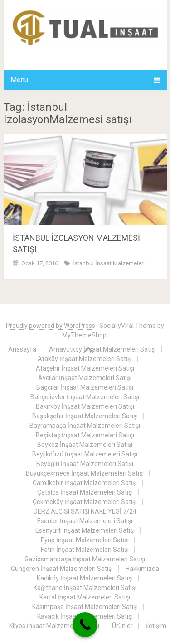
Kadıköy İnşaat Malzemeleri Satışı (85, 578)
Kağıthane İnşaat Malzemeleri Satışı (85, 588)
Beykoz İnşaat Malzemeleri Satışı (85, 445)
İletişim (156, 626)
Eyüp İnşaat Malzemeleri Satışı (85, 540)
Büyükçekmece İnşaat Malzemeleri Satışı (85, 473)
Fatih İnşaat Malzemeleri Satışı (85, 550)
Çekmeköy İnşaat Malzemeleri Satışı (85, 502)
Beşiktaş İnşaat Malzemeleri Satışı (85, 435)
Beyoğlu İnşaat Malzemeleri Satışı (85, 464)
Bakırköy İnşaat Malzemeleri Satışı (85, 406)
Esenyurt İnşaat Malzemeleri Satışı (85, 530)
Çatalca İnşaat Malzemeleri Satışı (85, 492)
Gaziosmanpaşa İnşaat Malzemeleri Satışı (85, 559)
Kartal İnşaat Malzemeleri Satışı (85, 597)
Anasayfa (22, 349)
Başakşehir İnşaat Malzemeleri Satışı (85, 416)
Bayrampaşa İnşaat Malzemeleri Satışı (85, 426)
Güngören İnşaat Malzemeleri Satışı (62, 569)
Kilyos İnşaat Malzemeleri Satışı (54, 626)
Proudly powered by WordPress (51, 326)
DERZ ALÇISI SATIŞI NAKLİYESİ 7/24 (85, 511)
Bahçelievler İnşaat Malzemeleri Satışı (85, 397)
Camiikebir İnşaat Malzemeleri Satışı (85, 483)
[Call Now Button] (85, 625)
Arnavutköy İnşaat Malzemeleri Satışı (102, 349)
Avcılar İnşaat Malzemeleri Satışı (85, 378)
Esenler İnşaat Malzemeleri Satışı (85, 521)
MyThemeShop (84, 335)
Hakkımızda (142, 569)
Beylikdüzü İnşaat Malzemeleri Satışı (85, 454)
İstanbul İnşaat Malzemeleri (109, 263)
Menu (19, 80)
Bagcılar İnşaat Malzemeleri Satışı (85, 387)
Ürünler (122, 626)
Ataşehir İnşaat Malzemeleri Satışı (85, 368)
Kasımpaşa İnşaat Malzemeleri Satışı (85, 607)
